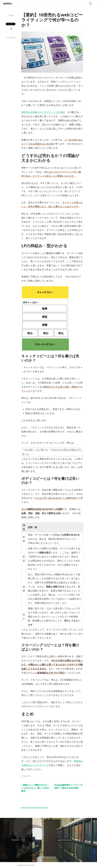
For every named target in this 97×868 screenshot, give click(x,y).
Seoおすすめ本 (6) (65, 840)
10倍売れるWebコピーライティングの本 (42, 112)
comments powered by (34, 808)
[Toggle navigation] (90, 4)
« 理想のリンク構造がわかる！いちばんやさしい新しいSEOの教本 (35, 788)
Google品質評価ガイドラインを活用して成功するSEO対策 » (68, 787)
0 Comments (11, 38)
